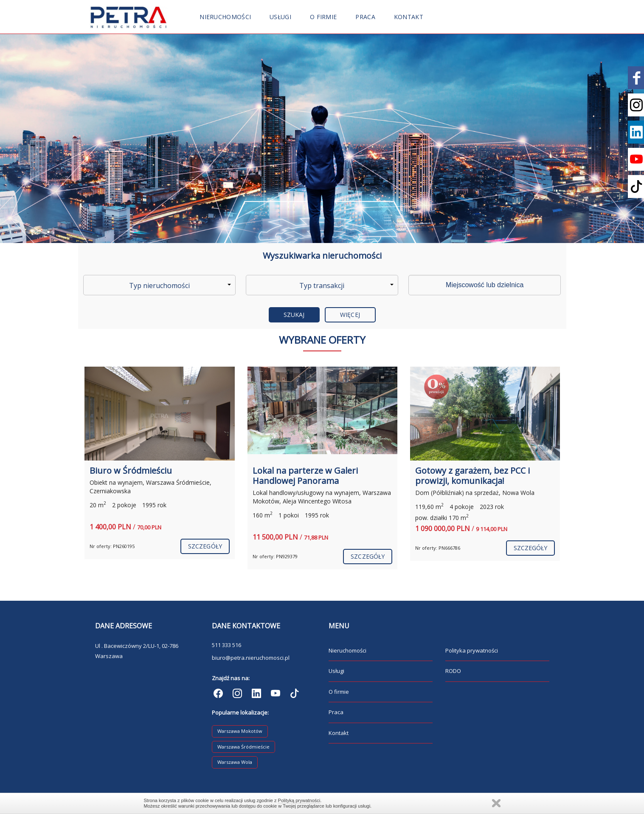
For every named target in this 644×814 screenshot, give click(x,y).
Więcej (350, 315)
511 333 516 (226, 645)
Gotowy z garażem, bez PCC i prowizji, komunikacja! (472, 476)
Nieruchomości (225, 17)
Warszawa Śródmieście (243, 747)
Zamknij (496, 803)
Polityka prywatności (472, 650)
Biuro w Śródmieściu (131, 471)
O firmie (323, 17)
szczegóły (205, 546)
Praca (365, 17)
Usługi (280, 17)
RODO (453, 671)
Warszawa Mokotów (240, 731)
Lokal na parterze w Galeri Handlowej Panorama (305, 476)
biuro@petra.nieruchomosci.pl (251, 658)
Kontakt (409, 17)
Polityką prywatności (299, 800)
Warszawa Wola (235, 762)
